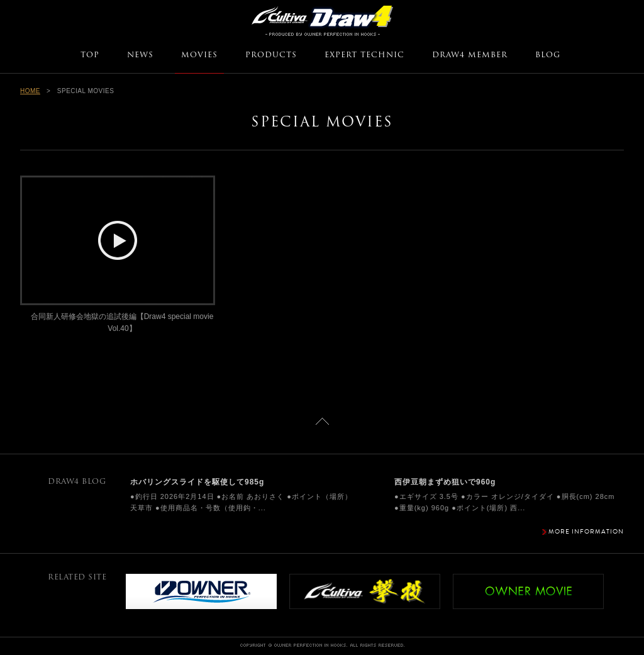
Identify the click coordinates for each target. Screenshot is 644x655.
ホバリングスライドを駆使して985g (197, 482)
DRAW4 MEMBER (470, 55)
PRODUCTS (271, 55)
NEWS (140, 55)
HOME (30, 91)
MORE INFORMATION (586, 531)
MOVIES (199, 55)
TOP (90, 55)
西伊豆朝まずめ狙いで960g (445, 482)
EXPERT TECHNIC (364, 55)
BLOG (548, 55)
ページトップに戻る (322, 421)
